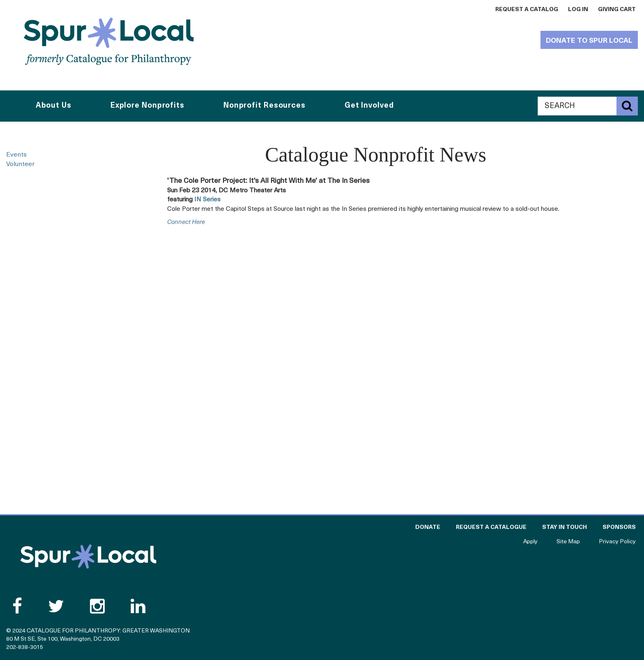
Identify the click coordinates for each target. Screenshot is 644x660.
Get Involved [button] (369, 106)
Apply (530, 542)
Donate (428, 527)
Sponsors (619, 527)
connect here (186, 223)
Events (16, 155)
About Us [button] (54, 106)
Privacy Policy (617, 542)
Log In (578, 10)
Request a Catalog (527, 10)
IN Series (207, 200)
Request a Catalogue (491, 527)
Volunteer (20, 164)
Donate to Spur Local (589, 41)
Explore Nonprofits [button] (147, 106)
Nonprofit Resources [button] (264, 106)
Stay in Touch (565, 527)
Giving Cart (617, 10)
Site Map (568, 542)
